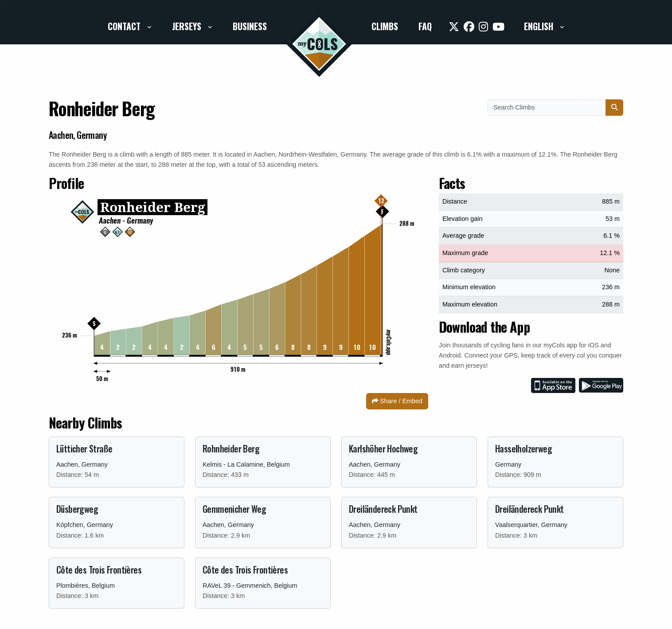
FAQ (425, 26)
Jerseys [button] (188, 26)
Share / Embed (397, 401)
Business (250, 26)
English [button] (540, 26)
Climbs (385, 26)
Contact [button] (125, 26)
